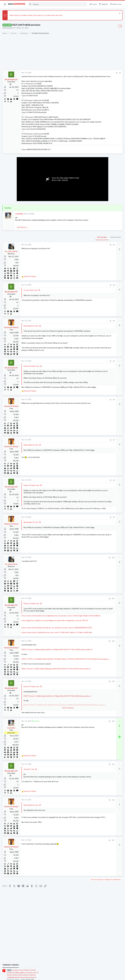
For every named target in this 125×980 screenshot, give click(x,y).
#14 (74, 765)
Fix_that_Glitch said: (31, 302)
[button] (5, 4)
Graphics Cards (96, 331)
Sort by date (63, 249)
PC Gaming (94, 178)
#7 (75, 463)
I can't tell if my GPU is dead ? (105, 327)
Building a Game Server (104, 259)
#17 (74, 884)
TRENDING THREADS (94, 145)
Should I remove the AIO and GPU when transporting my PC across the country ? (106, 279)
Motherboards (96, 298)
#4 (75, 333)
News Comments (96, 164)
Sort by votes (76, 249)
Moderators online (95, 357)
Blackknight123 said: (31, 338)
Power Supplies (96, 194)
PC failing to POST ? (102, 346)
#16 (74, 844)
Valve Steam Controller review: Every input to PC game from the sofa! (36, 15)
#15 (74, 808)
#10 (74, 586)
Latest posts (92, 272)
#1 (81, 73)
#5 (75, 378)
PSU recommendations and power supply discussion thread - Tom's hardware (105, 185)
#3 (75, 297)
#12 (74, 682)
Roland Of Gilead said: (31, 383)
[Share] (78, 73)
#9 (75, 546)
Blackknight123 (10, 28)
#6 (75, 423)
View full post (22, 239)
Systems (93, 265)
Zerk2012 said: (29, 813)
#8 (75, 504)
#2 (75, 257)
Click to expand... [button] (49, 530)
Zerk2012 (19, 223)
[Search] (58, 4)
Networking (94, 310)
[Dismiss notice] (119, 14)
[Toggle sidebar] (120, 26)
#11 (74, 627)
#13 (74, 725)
